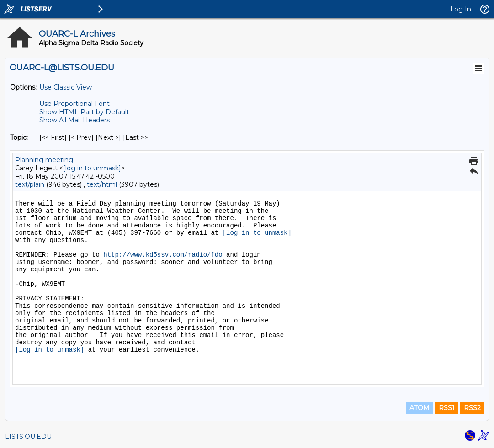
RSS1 (447, 408)
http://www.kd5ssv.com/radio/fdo (163, 255)
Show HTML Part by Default (84, 112)
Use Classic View (66, 87)
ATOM (420, 408)
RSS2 (472, 408)
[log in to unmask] (92, 168)
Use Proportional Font (74, 104)
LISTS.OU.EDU (28, 437)
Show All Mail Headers (74, 120)
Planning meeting (44, 160)
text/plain (30, 184)
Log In (461, 9)
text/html (102, 184)
